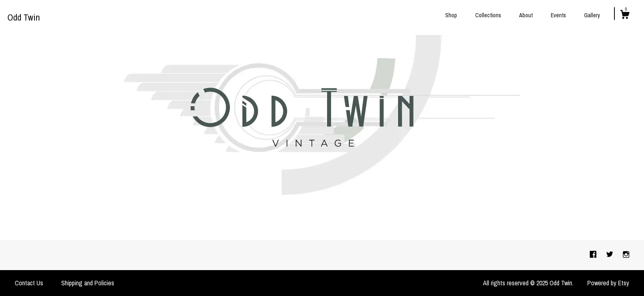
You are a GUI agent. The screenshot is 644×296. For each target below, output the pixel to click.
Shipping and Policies (88, 283)
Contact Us (29, 283)
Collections (488, 15)
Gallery (592, 15)
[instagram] (626, 255)
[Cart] (625, 16)
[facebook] (594, 255)
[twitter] (611, 255)
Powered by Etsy (608, 283)
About (526, 15)
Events (558, 15)
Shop (451, 15)
